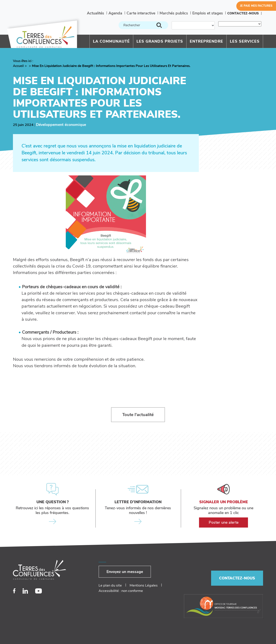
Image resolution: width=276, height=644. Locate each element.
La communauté (111, 41)
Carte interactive (141, 13)
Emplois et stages (208, 13)
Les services (245, 41)
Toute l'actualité (138, 415)
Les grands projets (160, 41)
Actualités (96, 13)
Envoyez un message (125, 572)
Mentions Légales (144, 585)
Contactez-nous (243, 13)
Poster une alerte (224, 522)
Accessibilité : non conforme (121, 591)
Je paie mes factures (256, 6)
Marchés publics (174, 13)
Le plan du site (110, 585)
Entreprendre (206, 41)
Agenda (115, 13)
